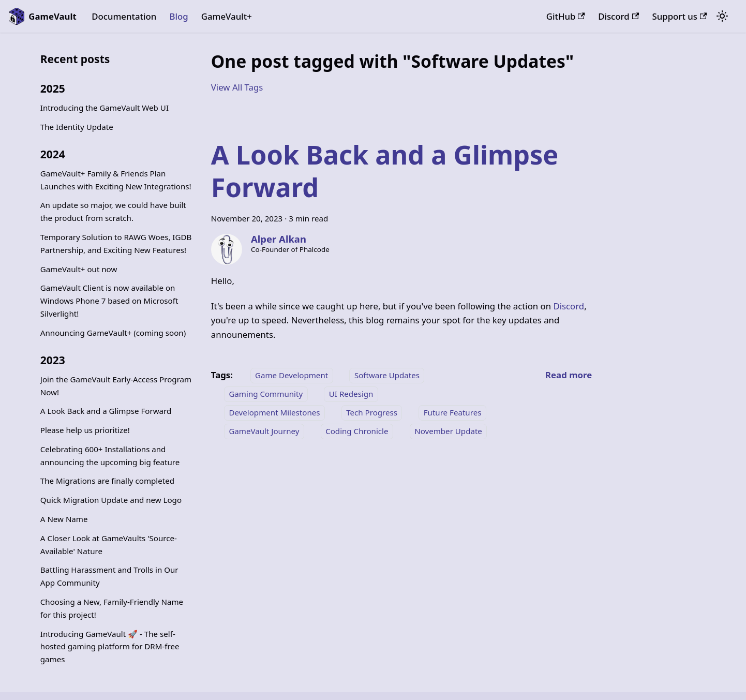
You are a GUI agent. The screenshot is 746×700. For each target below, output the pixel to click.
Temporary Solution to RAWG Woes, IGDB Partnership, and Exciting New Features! (116, 243)
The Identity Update (77, 127)
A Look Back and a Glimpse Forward (106, 411)
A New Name (64, 519)
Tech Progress (372, 412)
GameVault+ (227, 16)
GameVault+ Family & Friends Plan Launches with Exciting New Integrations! (116, 180)
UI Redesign (351, 394)
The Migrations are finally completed (107, 481)
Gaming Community (266, 394)
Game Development (292, 375)
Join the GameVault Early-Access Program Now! (116, 386)
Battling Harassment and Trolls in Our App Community (109, 576)
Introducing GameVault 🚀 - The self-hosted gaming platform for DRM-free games (110, 647)
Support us (680, 16)
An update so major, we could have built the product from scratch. (113, 211)
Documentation (124, 16)
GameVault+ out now (79, 269)
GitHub (566, 16)
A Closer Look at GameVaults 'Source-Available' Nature (109, 545)
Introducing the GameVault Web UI (105, 108)
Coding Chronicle (357, 431)
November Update (448, 431)
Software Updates (387, 375)
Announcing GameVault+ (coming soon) (113, 333)
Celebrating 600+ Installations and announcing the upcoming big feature (110, 456)
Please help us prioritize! (85, 430)
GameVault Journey (264, 431)
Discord (618, 16)
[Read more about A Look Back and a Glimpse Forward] (569, 375)
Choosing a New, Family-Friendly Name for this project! (112, 608)
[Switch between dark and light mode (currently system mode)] (722, 17)
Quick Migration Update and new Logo (111, 500)
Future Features (453, 412)
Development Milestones (274, 412)
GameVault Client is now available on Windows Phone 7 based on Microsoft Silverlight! (109, 301)
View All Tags (237, 87)
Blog (178, 16)
